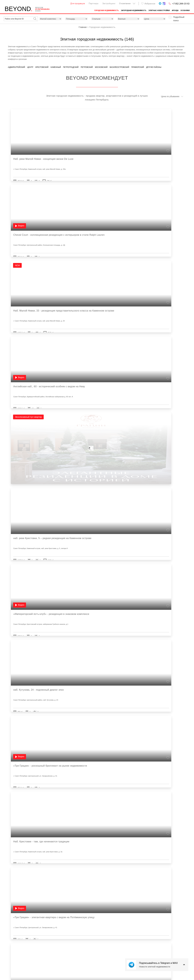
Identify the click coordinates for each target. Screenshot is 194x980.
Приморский (138, 67)
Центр (30, 67)
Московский (101, 67)
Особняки (185, 10)
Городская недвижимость (107, 10)
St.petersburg (45, 10)
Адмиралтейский (16, 67)
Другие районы (154, 67)
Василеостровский (119, 67)
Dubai (41, 11)
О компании (125, 3)
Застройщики (109, 3)
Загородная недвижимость (134, 10)
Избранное (148, 4)
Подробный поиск (179, 19)
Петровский (87, 67)
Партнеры (94, 3)
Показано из (99, 901)
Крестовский (42, 67)
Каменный (56, 67)
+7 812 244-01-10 (181, 4)
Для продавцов (78, 3)
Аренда (175, 10)
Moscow (42, 8)
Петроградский (71, 67)
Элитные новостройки (159, 10)
